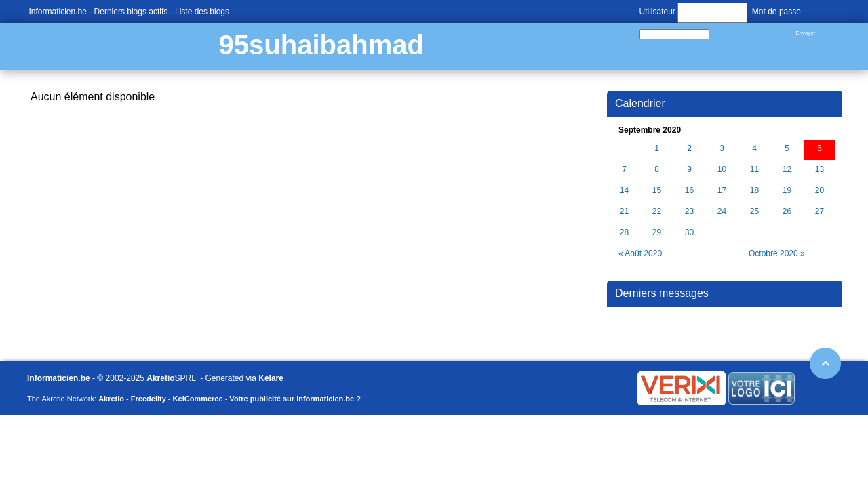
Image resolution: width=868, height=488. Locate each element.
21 (624, 212)
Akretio (160, 378)
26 (787, 212)
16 (689, 191)
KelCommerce (198, 399)
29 (657, 233)
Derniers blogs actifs (131, 12)
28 (624, 233)
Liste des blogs (202, 12)
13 (820, 170)
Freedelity (149, 399)
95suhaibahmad (321, 45)
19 (787, 191)
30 (689, 233)
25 (754, 212)
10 (722, 170)
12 (787, 170)
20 (820, 191)
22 (657, 212)
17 (722, 191)
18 (754, 191)
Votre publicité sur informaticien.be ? (295, 399)
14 (624, 191)
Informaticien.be (58, 12)
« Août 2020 (640, 253)
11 (754, 170)
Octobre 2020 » (777, 253)
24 (722, 212)
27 (820, 212)
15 (657, 191)
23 (689, 212)
